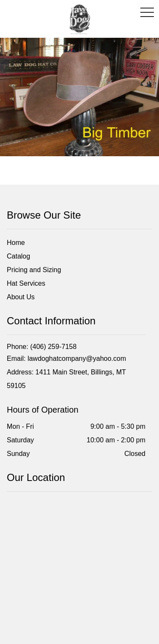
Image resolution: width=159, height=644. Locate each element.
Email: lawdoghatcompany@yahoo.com (66, 359)
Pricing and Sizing (34, 270)
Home (16, 243)
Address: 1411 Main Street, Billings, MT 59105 (66, 379)
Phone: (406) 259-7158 (42, 347)
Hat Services (26, 283)
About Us (21, 297)
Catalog (18, 256)
